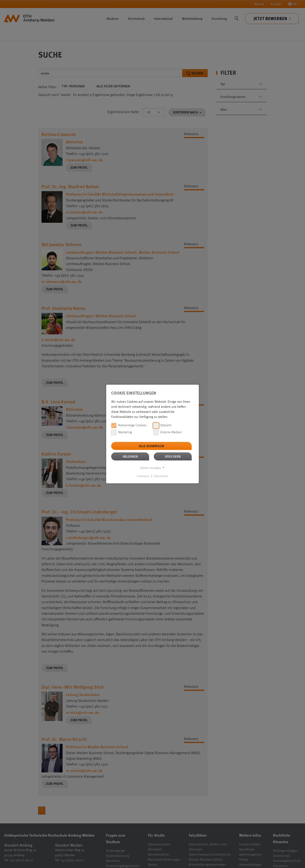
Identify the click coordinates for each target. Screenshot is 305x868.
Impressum (143, 476)
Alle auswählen (151, 446)
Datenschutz (161, 476)
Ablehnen (130, 456)
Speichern (173, 456)
